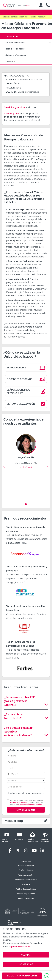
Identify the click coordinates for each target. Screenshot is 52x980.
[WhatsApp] (47, 976)
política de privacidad (19, 802)
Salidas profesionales (16, 55)
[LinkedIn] (42, 851)
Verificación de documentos (26, 880)
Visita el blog (14, 821)
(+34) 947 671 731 (26, 870)
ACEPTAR (26, 955)
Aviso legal (26, 884)
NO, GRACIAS (26, 964)
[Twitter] (18, 851)
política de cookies (21, 947)
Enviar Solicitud (26, 810)
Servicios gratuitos (15, 107)
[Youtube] (34, 851)
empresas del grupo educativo (30, 804)
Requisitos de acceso (15, 49)
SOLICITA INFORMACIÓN (22, 976)
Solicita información (26, 866)
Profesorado (11, 61)
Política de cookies (26, 898)
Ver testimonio (26, 467)
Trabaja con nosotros (26, 875)
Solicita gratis (12, 114)
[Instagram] (26, 851)
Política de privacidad (26, 894)
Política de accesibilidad (26, 889)
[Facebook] (10, 851)
